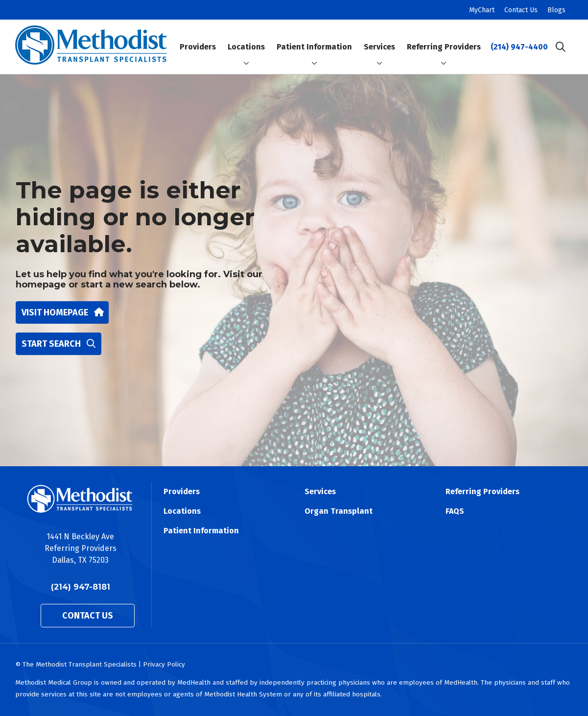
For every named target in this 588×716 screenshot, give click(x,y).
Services (379, 38)
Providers (198, 38)
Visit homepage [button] (62, 312)
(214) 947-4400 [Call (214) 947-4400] (519, 47)
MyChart (482, 10)
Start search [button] (59, 344)
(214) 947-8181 (81, 587)
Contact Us (521, 10)
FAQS (455, 511)
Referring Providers (444, 38)
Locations (246, 38)
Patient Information (314, 38)
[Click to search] (561, 47)
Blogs (556, 10)
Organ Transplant (339, 511)
